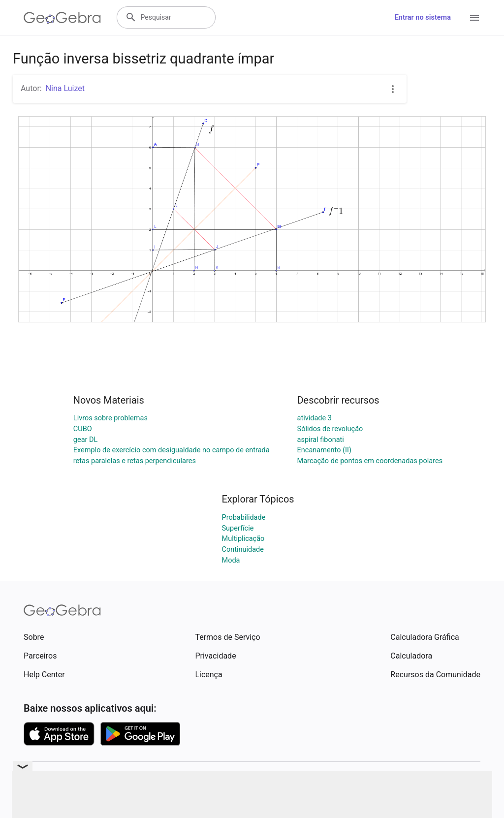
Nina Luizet (65, 88)
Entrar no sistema (423, 17)
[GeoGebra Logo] (62, 18)
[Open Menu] (474, 18)
